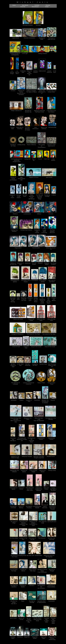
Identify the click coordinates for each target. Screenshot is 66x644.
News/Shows (35, 7)
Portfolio (37, 5)
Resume (48, 5)
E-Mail (47, 7)
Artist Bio (23, 7)
